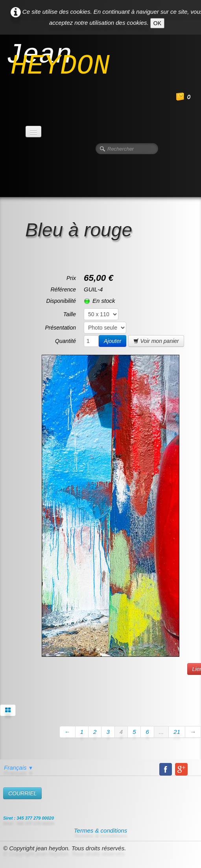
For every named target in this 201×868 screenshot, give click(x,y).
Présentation (60, 328)
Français (18, 768)
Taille (70, 314)
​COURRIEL (22, 793)
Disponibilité (61, 301)
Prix (71, 278)
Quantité (65, 341)
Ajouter (112, 341)
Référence (63, 289)
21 (177, 732)
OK (157, 23)
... (161, 732)
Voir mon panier (156, 341)
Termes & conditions (100, 830)
